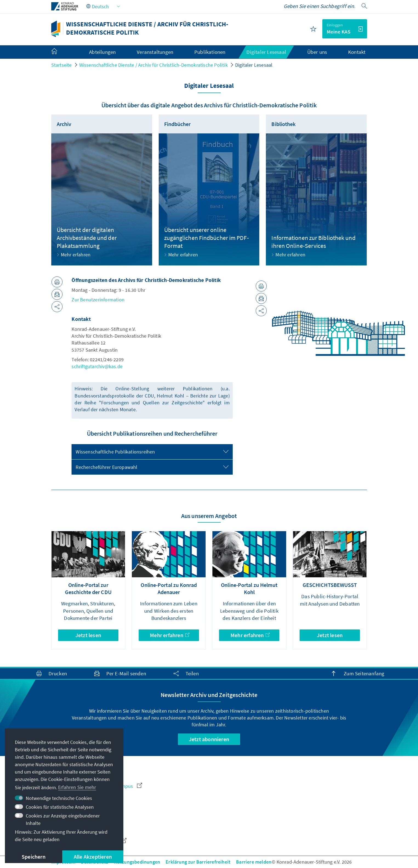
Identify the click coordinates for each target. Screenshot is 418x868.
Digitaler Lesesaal (254, 65)
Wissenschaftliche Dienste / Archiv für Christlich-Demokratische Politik (153, 65)
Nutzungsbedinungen (137, 862)
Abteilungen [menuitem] (102, 52)
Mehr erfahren (170, 635)
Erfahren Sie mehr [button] (77, 787)
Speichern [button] (34, 857)
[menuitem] (60, 52)
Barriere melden (254, 862)
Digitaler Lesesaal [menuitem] (266, 52)
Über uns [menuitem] (317, 52)
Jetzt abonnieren (209, 739)
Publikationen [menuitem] (210, 52)
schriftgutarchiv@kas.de (97, 366)
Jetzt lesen (88, 635)
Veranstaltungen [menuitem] (155, 52)
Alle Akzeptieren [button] (93, 857)
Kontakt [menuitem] (357, 52)
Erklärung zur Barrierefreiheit (198, 862)
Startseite (62, 65)
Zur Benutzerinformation (98, 300)
